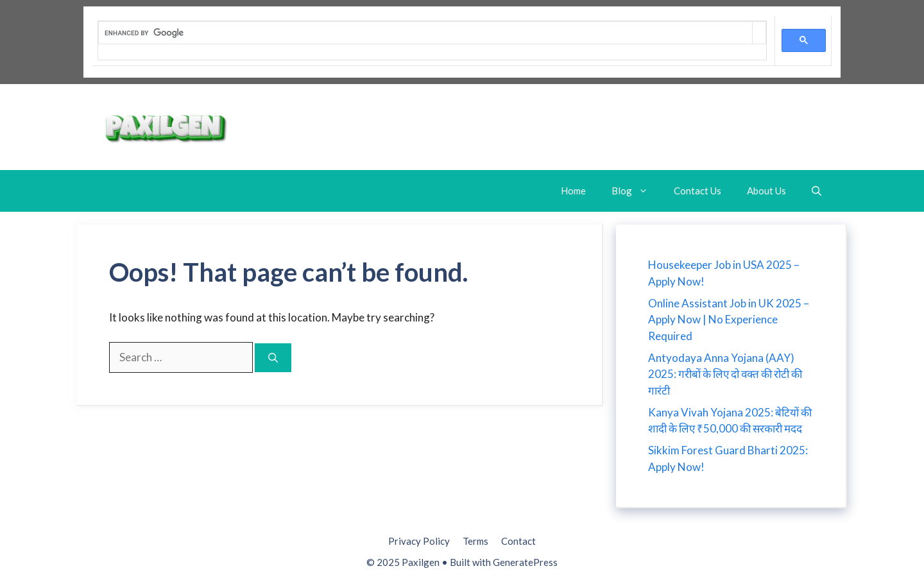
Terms (475, 541)
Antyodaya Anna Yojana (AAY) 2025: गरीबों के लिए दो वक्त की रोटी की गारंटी (725, 374)
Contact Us (697, 191)
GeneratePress (525, 562)
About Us (766, 191)
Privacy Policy (419, 541)
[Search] (273, 358)
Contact (518, 541)
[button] (817, 191)
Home (573, 191)
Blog (636, 191)
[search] (425, 33)
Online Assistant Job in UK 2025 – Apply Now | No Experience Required (729, 320)
